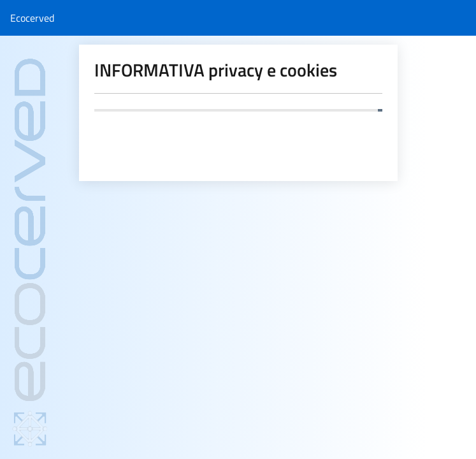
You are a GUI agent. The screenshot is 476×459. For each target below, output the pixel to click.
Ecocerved (32, 18)
